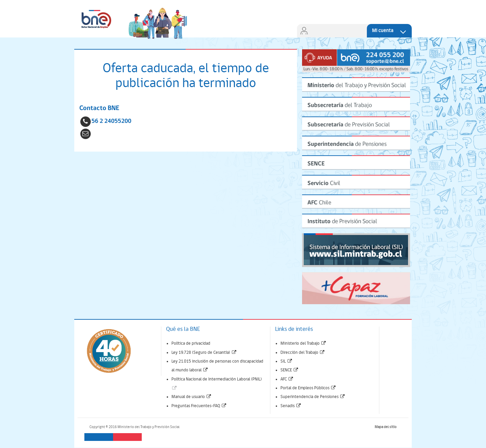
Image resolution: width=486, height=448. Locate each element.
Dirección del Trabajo (303, 353)
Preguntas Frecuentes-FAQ (199, 406)
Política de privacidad (191, 344)
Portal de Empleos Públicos (308, 388)
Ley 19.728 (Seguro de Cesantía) (204, 353)
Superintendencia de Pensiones (313, 397)
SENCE (290, 370)
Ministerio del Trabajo (303, 344)
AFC (287, 379)
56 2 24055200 (111, 121)
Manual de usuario (192, 397)
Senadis (291, 406)
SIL (287, 361)
